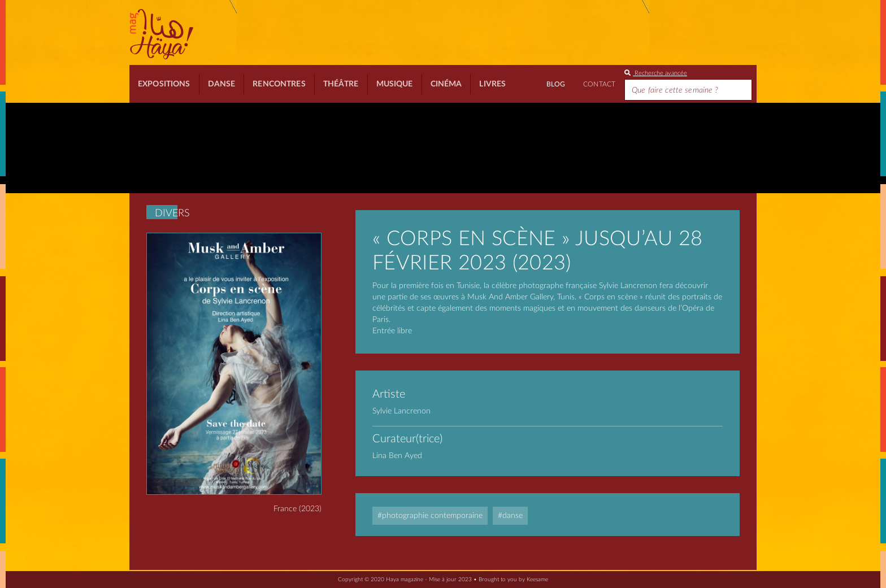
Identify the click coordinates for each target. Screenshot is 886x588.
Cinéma (446, 84)
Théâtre (341, 84)
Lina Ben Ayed (397, 456)
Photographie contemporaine (432, 516)
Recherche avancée (656, 73)
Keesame (537, 580)
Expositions (164, 84)
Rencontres (279, 84)
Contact (599, 84)
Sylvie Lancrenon (401, 411)
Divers (172, 214)
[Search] (688, 90)
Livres (492, 84)
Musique (395, 84)
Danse (222, 84)
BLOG (556, 84)
